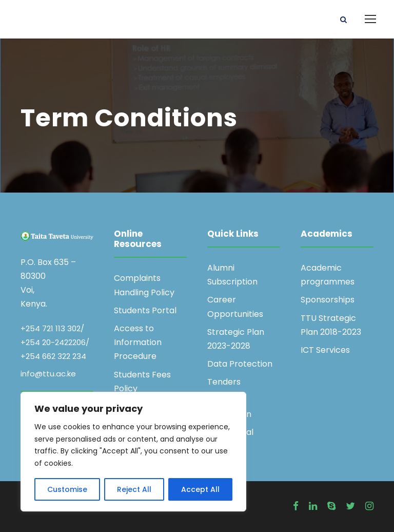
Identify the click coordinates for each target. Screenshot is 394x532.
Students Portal (145, 310)
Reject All (134, 489)
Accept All (200, 489)
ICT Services (325, 350)
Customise (67, 489)
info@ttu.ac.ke (48, 374)
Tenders (224, 382)
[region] (133, 452)
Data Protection (240, 364)
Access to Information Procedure (138, 342)
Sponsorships (328, 300)
